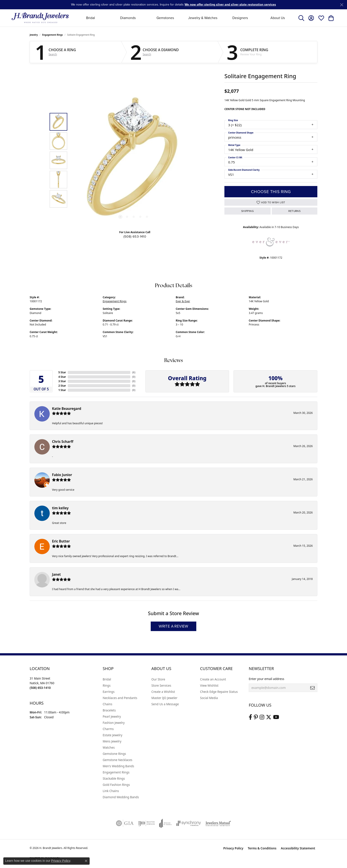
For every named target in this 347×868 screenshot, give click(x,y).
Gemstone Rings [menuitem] (114, 754)
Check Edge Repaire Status (219, 692)
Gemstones (165, 18)
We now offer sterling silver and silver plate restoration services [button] (230, 5)
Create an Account (213, 679)
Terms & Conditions (262, 848)
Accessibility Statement (298, 848)
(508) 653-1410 (135, 236)
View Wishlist (209, 685)
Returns (294, 211)
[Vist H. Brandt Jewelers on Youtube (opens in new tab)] (276, 717)
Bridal (91, 18)
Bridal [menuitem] (107, 679)
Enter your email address (266, 679)
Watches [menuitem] (109, 747)
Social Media (209, 698)
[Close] (342, 5)
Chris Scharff (63, 442)
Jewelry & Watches (203, 18)
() (134, 372)
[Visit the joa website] (166, 823)
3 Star (62, 381)
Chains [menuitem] (107, 704)
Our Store (158, 679)
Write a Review (173, 626)
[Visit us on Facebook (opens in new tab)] (250, 717)
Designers (240, 18)
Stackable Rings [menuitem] (114, 778)
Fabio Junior (62, 475)
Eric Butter (61, 541)
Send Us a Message (165, 704)
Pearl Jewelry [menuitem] (112, 716)
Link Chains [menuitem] (111, 791)
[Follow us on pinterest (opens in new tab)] (256, 717)
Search (53, 54)
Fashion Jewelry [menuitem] (114, 723)
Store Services (161, 685)
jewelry (34, 35)
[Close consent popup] (86, 861)
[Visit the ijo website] (146, 823)
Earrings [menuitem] (109, 692)
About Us (278, 18)
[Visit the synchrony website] (189, 823)
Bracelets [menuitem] (109, 710)
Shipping (248, 211)
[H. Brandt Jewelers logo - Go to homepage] (40, 18)
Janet (56, 574)
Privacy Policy (233, 848)
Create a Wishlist (163, 692)
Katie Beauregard (67, 409)
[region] (134, 160)
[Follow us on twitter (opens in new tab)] (269, 717)
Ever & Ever (183, 301)
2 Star (62, 386)
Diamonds (128, 18)
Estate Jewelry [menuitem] (113, 735)
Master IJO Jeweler (164, 698)
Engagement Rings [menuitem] (116, 772)
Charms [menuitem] (108, 729)
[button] (301, 18)
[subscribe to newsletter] (312, 688)
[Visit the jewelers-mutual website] (218, 823)
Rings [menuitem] (107, 685)
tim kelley (60, 508)
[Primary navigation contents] (184, 18)
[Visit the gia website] (125, 823)
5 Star (62, 372)
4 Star (62, 377)
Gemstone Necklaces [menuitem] (118, 760)
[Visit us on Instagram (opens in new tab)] (262, 717)
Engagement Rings (53, 35)
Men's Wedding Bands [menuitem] (118, 766)
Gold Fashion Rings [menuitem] (116, 785)
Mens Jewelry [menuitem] (112, 741)
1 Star (62, 390)
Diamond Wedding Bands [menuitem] (121, 797)
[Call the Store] (40, 688)
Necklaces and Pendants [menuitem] (120, 698)
